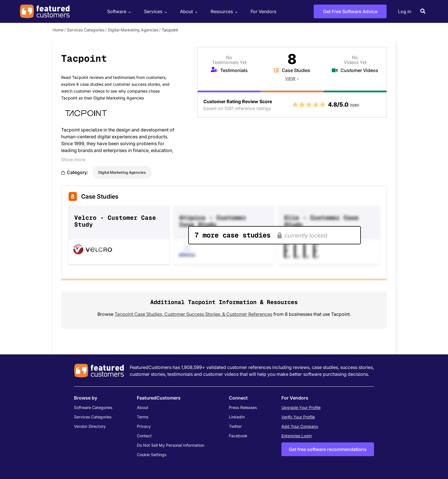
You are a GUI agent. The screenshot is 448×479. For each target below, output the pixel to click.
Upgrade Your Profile (301, 407)
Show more (73, 159)
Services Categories (86, 30)
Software (118, 12)
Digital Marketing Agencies (133, 30)
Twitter (235, 426)
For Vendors (263, 11)
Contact (144, 436)
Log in (405, 11)
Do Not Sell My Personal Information (171, 445)
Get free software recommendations (328, 449)
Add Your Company (300, 426)
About (188, 12)
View (290, 78)
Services (155, 12)
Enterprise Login (297, 436)
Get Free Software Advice (350, 11)
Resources (223, 12)
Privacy (144, 426)
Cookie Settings (152, 455)
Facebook (238, 436)
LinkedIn (237, 417)
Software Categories (93, 407)
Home (58, 30)
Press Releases (243, 407)
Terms (143, 417)
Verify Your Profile (298, 417)
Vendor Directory (90, 426)
